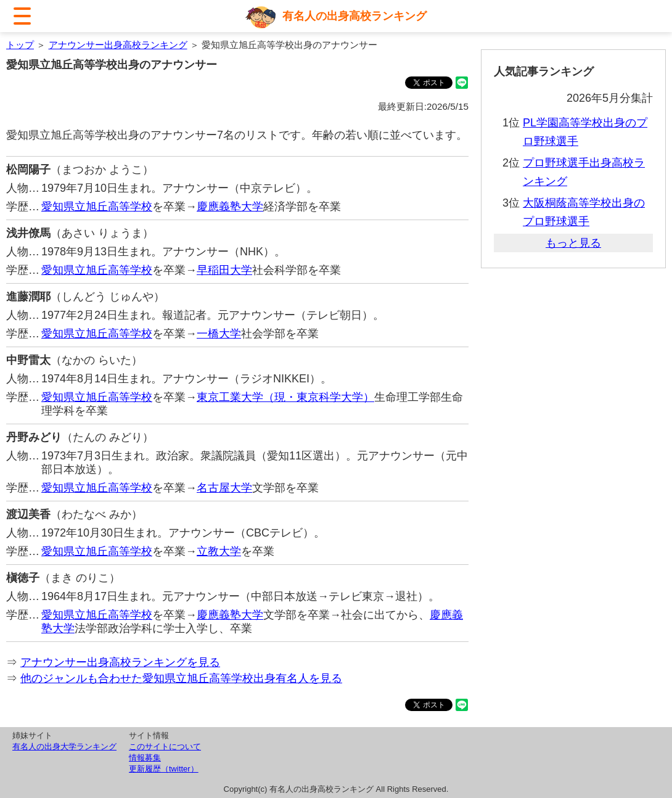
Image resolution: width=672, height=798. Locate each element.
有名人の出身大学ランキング (64, 747)
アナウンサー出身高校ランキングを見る (120, 662)
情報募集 (145, 758)
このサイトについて (165, 747)
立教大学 (219, 551)
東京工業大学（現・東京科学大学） (285, 397)
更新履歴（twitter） (164, 769)
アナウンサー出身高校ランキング (118, 45)
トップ (20, 45)
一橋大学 (219, 334)
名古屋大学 (224, 488)
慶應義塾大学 (230, 207)
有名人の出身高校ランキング (354, 16)
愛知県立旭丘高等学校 (97, 207)
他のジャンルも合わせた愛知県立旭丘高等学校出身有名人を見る (181, 678)
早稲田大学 (224, 270)
